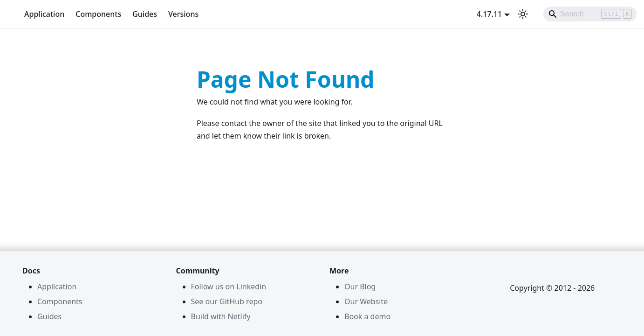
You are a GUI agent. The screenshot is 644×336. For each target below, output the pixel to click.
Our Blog (360, 287)
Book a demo (367, 316)
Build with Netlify (221, 316)
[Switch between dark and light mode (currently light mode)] (523, 14)
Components (98, 14)
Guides (145, 14)
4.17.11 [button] (489, 14)
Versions (183, 14)
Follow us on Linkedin (229, 287)
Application (44, 14)
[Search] (590, 14)
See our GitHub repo (227, 301)
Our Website (366, 301)
